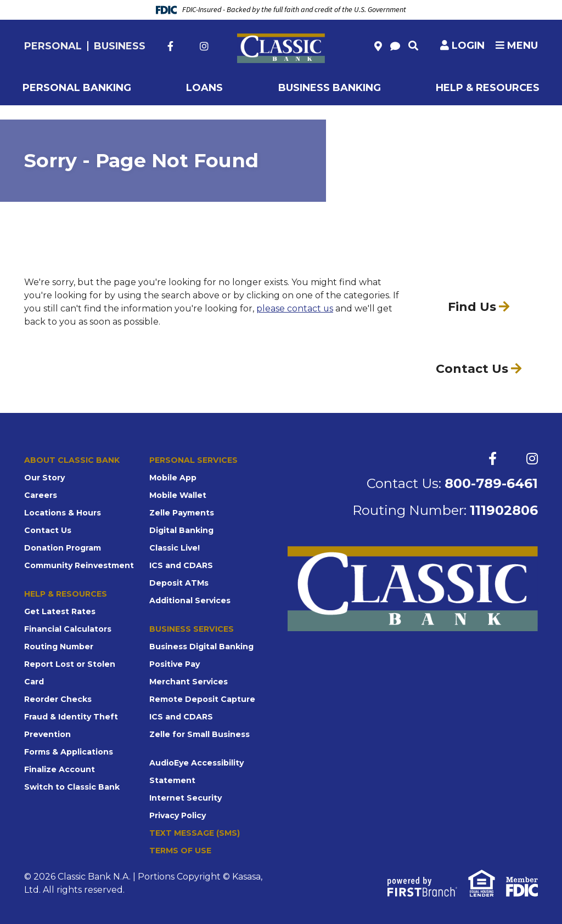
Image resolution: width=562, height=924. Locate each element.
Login (468, 46)
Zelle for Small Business (199, 734)
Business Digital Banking (201, 647)
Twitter (187, 46)
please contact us (295, 308)
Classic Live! (175, 548)
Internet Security (186, 798)
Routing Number (59, 647)
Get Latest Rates (60, 611)
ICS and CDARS (181, 565)
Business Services (191, 629)
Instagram (204, 46)
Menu (517, 46)
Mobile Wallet (178, 495)
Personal (53, 46)
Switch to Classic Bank (72, 787)
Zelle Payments (182, 513)
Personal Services (193, 460)
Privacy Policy (178, 815)
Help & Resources (66, 594)
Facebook (170, 46)
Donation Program (63, 548)
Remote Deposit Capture (202, 699)
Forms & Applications (69, 752)
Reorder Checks (58, 699)
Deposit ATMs (179, 583)
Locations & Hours (63, 513)
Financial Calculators (68, 629)
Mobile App (173, 478)
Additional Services (190, 600)
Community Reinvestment (79, 565)
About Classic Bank (72, 460)
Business (120, 46)
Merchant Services (189, 682)
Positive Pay (175, 664)
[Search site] (413, 46)
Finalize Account (60, 769)
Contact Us (48, 530)
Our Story (44, 478)
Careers (41, 495)
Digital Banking (181, 530)
